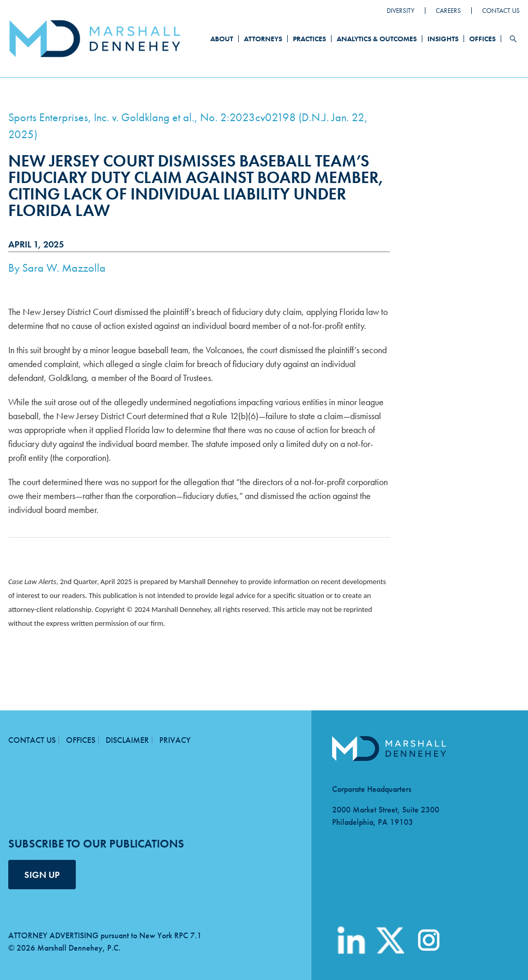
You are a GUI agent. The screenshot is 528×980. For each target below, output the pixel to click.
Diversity (401, 11)
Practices (309, 39)
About (222, 39)
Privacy (175, 740)
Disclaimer (127, 740)
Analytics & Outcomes (377, 39)
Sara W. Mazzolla (64, 268)
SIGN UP (42, 875)
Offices (482, 39)
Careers (448, 11)
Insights (443, 39)
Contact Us (501, 11)
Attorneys (263, 39)
